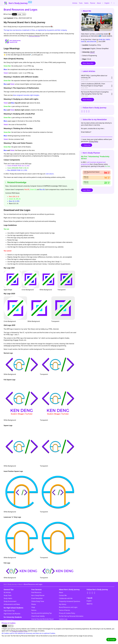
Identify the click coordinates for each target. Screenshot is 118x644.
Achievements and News (12, 604)
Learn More (87, 190)
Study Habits (8, 598)
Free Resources (36, 592)
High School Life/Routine (12, 614)
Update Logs (63, 619)
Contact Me (63, 595)
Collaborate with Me (66, 598)
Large (19, 14)
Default (14, 14)
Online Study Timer (38, 601)
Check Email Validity (38, 616)
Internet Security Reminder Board (42, 619)
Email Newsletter (37, 598)
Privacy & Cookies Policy (19, 631)
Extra (24, 14)
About (20, 584)
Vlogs (33, 607)
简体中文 (90, 604)
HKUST (92, 52)
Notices (34, 610)
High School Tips (9, 611)
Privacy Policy (94, 141)
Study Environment (10, 601)
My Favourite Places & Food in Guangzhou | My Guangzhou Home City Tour (95, 94)
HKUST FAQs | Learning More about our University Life (94, 78)
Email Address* (86, 132)
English (89, 601)
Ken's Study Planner (38, 595)
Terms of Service (34, 36)
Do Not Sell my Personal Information (71, 616)
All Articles (7, 592)
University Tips (9, 620)
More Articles (88, 100)
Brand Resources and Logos (68, 607)
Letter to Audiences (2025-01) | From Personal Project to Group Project (93, 86)
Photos (34, 604)
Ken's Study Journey (10, 584)
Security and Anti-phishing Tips (42, 613)
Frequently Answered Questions (70, 601)
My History (63, 604)
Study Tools (8, 595)
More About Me (88, 63)
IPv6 (30, 2)
